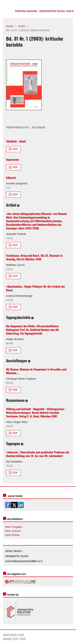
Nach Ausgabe (14, 527)
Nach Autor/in (13, 531)
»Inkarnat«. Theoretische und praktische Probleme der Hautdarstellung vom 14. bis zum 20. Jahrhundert (38, 454)
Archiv (22, 26)
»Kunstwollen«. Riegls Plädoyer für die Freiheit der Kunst (36, 288)
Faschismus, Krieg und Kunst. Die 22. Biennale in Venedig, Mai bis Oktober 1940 (34, 257)
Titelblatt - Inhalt (16, 141)
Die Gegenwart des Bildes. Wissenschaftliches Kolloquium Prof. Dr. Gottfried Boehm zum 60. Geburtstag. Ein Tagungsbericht (33, 330)
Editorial (11, 178)
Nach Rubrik (12, 535)
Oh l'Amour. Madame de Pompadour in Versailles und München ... (36, 371)
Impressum (12, 159)
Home (10, 26)
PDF (15, 149)
